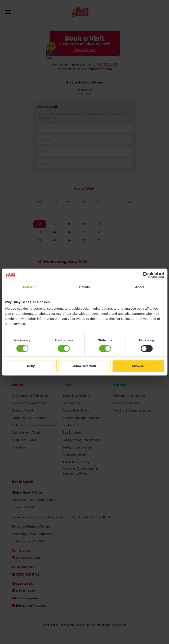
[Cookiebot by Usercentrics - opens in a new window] (146, 275)
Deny (31, 366)
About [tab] (140, 287)
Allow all (138, 366)
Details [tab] (85, 287)
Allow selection (84, 366)
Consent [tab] (29, 287)
